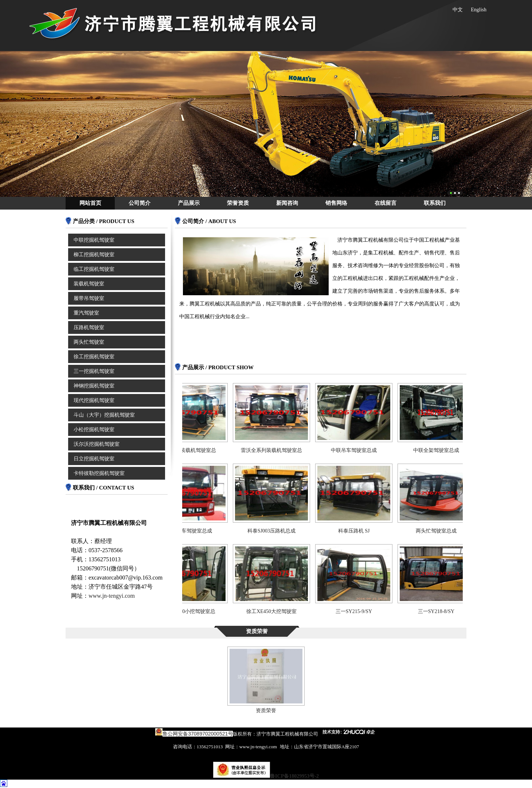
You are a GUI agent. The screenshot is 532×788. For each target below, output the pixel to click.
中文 (458, 10)
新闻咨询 (287, 203)
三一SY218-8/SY (440, 611)
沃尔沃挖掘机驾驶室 (97, 444)
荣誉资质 (238, 203)
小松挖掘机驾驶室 (94, 430)
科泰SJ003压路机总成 (275, 531)
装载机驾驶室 (89, 284)
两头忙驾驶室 (89, 342)
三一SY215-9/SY (358, 611)
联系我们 (435, 203)
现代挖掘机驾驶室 (94, 400)
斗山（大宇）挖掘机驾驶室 (104, 415)
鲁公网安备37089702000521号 (198, 734)
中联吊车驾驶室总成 (358, 450)
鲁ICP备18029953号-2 (294, 776)
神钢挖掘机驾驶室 (94, 386)
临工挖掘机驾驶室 (94, 269)
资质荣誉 (266, 711)
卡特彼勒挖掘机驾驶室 (99, 473)
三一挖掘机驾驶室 (94, 371)
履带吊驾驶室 (89, 298)
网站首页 (90, 203)
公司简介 (140, 203)
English (479, 10)
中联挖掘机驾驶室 (94, 240)
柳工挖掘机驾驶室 (94, 255)
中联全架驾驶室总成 (440, 450)
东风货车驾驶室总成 (193, 531)
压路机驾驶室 (89, 327)
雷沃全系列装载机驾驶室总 (275, 450)
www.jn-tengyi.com (112, 596)
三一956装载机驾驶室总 (193, 450)
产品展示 (189, 203)
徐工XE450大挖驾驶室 (275, 611)
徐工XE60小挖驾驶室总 (193, 611)
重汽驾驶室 (86, 313)
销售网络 (336, 203)
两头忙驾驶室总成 (440, 531)
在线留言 (386, 203)
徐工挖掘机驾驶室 (94, 357)
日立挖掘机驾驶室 (94, 459)
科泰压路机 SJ (358, 531)
